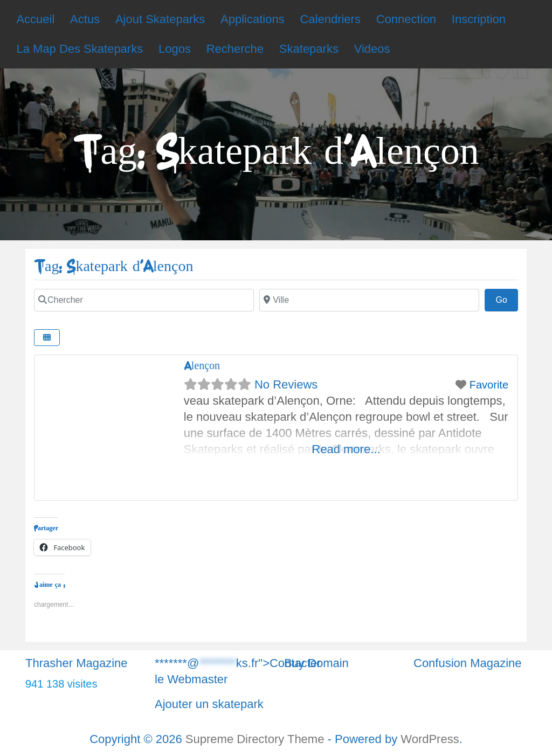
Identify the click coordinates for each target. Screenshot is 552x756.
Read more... (346, 449)
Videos (372, 49)
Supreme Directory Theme (257, 739)
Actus (85, 19)
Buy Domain (316, 663)
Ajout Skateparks (160, 19)
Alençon (202, 366)
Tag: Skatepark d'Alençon (113, 266)
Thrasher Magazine (77, 663)
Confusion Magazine (468, 663)
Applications (253, 19)
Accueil (35, 19)
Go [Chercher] (507, 299)
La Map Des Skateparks (80, 49)
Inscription (479, 19)
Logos (175, 49)
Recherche (235, 49)
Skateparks (309, 49)
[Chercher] (144, 300)
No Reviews (286, 384)
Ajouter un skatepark (209, 704)
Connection (406, 19)
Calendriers (330, 19)
